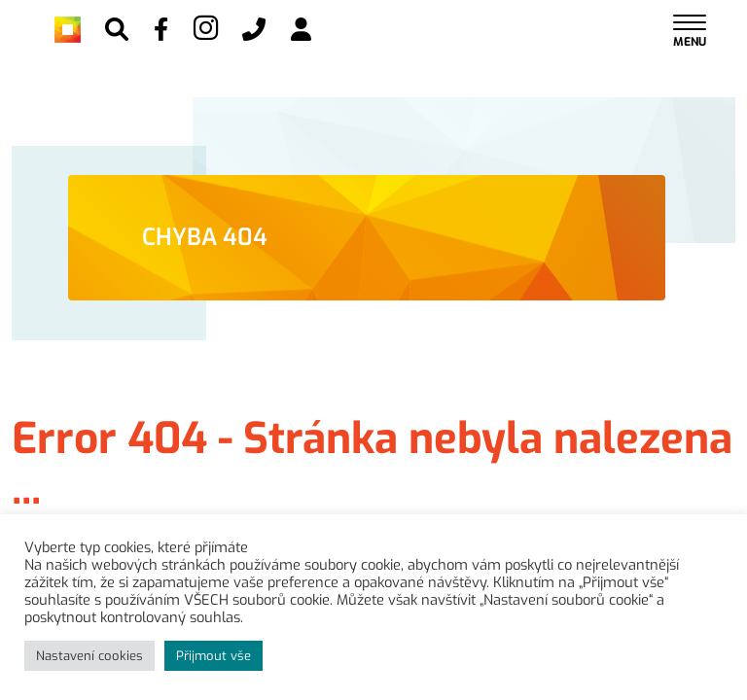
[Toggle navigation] (690, 30)
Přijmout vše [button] (213, 656)
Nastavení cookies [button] (89, 656)
